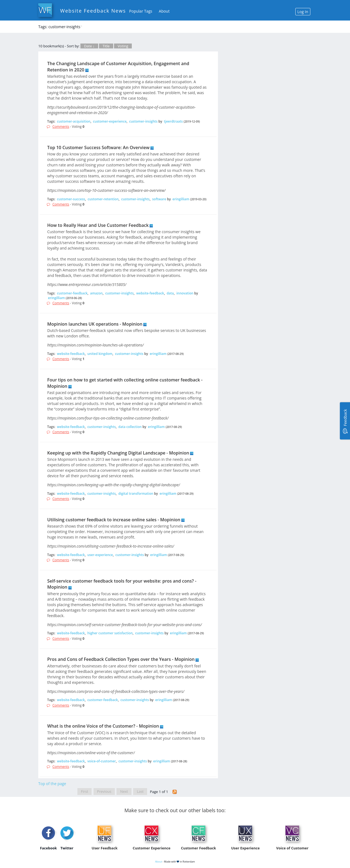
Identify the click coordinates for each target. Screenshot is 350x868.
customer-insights (143, 121)
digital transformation (136, 494)
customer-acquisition (74, 121)
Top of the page (52, 784)
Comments (61, 127)
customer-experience (110, 121)
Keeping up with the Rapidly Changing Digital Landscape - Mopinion (118, 453)
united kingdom (100, 354)
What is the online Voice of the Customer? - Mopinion (103, 726)
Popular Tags (141, 11)
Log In (303, 12)
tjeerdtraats (173, 121)
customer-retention (103, 199)
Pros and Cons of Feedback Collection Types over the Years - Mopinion (121, 659)
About (164, 11)
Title (106, 46)
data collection (130, 427)
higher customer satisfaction (110, 633)
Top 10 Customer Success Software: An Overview (98, 147)
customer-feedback (72, 293)
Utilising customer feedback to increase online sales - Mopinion (114, 520)
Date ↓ (89, 46)
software (159, 199)
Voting (123, 46)
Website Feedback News (93, 11)
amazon (96, 293)
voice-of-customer (101, 761)
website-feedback (150, 293)
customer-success (71, 199)
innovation (185, 293)
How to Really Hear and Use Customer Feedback (98, 225)
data (170, 293)
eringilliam (181, 199)
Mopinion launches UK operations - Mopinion (95, 324)
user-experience (100, 555)
